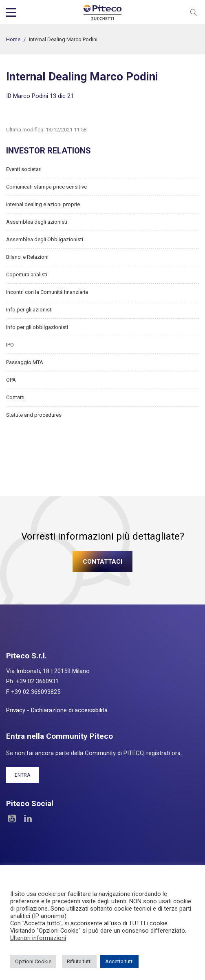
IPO (10, 345)
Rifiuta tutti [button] (79, 961)
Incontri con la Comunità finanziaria (47, 292)
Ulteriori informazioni (38, 938)
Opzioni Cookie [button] (33, 961)
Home (13, 39)
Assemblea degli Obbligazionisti (45, 239)
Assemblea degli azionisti (37, 222)
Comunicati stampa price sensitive (46, 187)
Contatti (15, 397)
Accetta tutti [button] (119, 961)
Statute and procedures (34, 415)
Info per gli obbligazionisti (37, 327)
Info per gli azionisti (29, 310)
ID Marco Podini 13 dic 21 (40, 96)
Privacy (16, 710)
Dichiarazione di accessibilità (69, 710)
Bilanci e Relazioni (27, 257)
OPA (11, 380)
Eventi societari (24, 169)
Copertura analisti (27, 274)
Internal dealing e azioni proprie (43, 204)
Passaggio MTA (25, 362)
